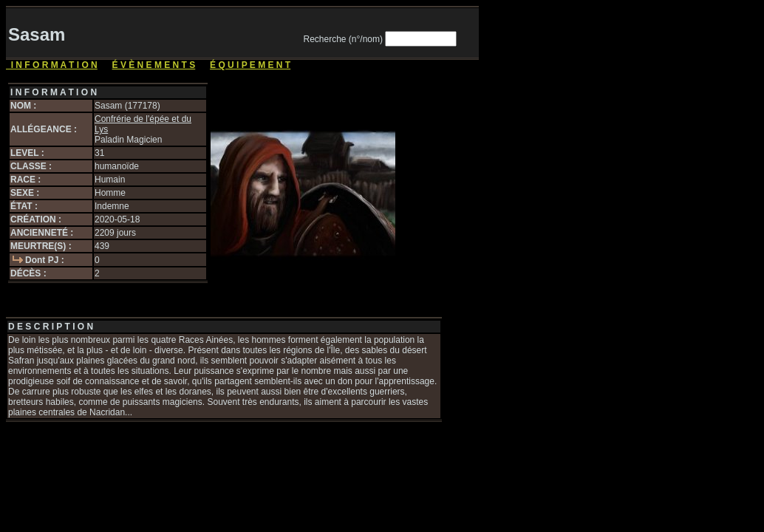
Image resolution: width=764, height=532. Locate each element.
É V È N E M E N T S (154, 65)
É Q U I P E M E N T (250, 65)
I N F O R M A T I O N (52, 65)
